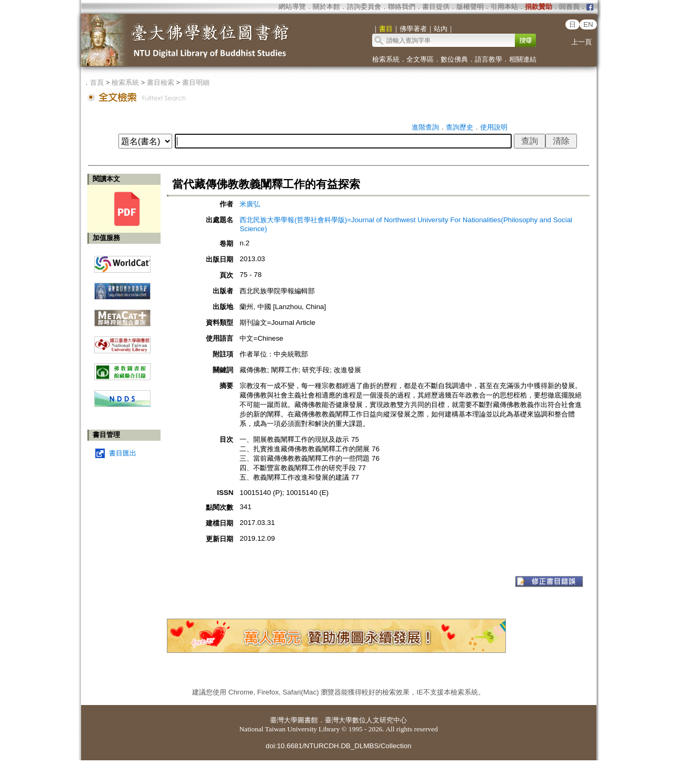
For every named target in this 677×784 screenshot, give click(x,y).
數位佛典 (454, 59)
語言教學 (489, 59)
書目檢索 (161, 82)
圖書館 (308, 720)
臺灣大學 (284, 720)
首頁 (97, 82)
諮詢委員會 (364, 7)
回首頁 (569, 7)
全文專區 (420, 59)
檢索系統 (386, 59)
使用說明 (494, 127)
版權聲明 (470, 7)
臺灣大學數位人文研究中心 (366, 720)
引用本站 (504, 7)
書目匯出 (123, 453)
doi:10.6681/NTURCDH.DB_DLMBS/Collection (338, 746)
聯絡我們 (402, 7)
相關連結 (523, 59)
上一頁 (581, 42)
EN (588, 24)
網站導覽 (292, 7)
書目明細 (196, 82)
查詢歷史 (460, 127)
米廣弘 (250, 204)
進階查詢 (425, 127)
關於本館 (326, 7)
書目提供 (436, 7)
